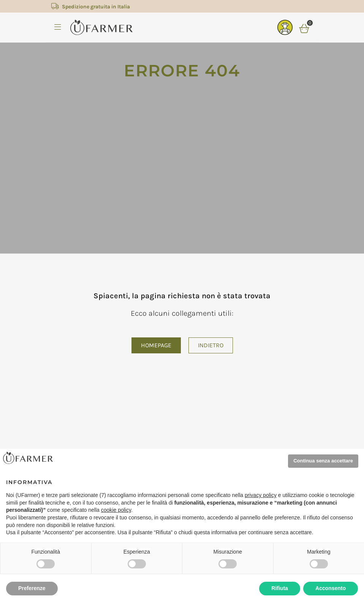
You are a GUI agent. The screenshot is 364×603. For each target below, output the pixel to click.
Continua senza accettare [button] (323, 461)
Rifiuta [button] (280, 588)
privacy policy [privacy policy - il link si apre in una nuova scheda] (261, 495)
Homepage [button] (156, 345)
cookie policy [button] (116, 510)
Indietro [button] (211, 345)
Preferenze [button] (32, 588)
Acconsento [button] (331, 588)
